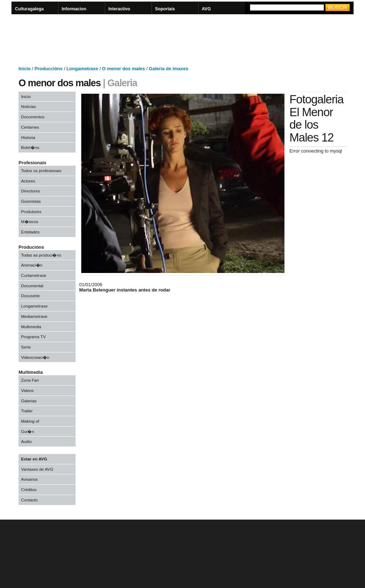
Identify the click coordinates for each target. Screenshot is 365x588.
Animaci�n (32, 265)
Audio (26, 441)
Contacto (29, 500)
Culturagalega (29, 9)
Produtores (31, 212)
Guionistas (31, 201)
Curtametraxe (34, 275)
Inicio (26, 96)
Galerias (29, 401)
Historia (28, 137)
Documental (32, 286)
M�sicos (30, 221)
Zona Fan (30, 380)
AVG (206, 9)
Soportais (165, 9)
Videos (27, 390)
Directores (30, 191)
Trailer (27, 411)
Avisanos (29, 479)
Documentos (33, 117)
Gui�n (28, 431)
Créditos (29, 489)
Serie (26, 347)
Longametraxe (34, 306)
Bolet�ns (30, 147)
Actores (28, 181)
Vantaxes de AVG (37, 469)
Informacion (74, 9)
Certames (30, 127)
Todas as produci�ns (41, 255)
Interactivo (119, 9)
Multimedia (31, 327)
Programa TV (33, 337)
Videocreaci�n (35, 357)
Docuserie (30, 296)
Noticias (29, 106)
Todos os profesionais (41, 171)
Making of (30, 421)
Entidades (30, 232)
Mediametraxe (34, 316)
